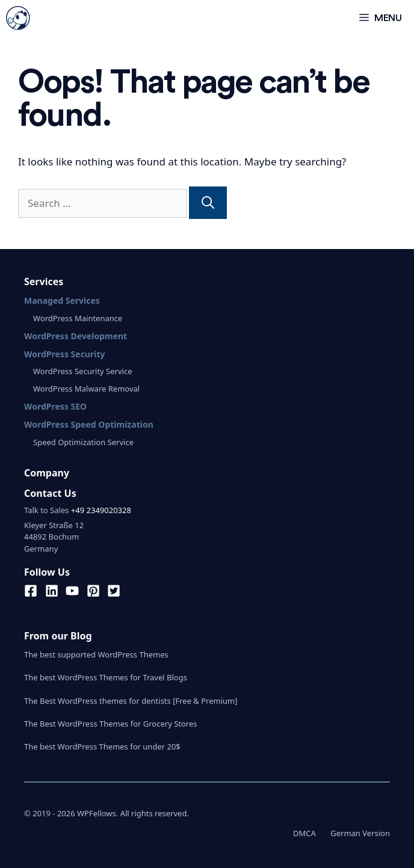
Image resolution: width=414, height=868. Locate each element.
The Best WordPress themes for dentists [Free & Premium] (131, 701)
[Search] (208, 203)
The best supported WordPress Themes (96, 654)
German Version (360, 833)
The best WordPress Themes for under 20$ (102, 746)
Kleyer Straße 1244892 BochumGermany (54, 537)
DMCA (304, 833)
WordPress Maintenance (78, 318)
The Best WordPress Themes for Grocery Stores (111, 724)
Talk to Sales (46, 510)
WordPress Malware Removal (86, 389)
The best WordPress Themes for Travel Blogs (106, 677)
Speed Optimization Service (83, 442)
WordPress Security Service (82, 371)
